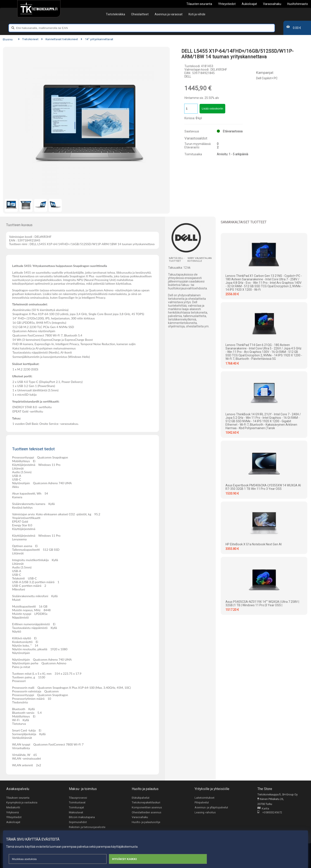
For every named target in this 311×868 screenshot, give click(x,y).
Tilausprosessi (78, 798)
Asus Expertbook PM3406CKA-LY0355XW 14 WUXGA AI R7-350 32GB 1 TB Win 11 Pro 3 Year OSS (263, 487)
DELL (188, 76)
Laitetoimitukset (205, 798)
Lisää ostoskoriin (212, 109)
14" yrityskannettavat (97, 39)
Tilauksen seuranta (18, 798)
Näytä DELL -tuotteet (177, 260)
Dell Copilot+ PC (267, 78)
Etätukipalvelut (141, 798)
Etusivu (8, 39)
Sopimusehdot (78, 822)
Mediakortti (13, 807)
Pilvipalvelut (202, 803)
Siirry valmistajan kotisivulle (200, 260)
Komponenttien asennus (147, 807)
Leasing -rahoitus (205, 812)
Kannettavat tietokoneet (60, 39)
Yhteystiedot (14, 817)
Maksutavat (76, 812)
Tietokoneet (28, 39)
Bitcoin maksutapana (82, 817)
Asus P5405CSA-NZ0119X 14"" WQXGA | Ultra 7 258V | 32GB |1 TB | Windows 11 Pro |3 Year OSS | (262, 603)
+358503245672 (270, 813)
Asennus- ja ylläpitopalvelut (211, 807)
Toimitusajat (76, 807)
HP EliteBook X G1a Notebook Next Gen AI (254, 544)
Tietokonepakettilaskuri (146, 803)
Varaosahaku (140, 817)
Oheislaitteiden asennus (147, 812)
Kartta (263, 809)
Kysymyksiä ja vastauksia (22, 803)
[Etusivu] (39, 9)
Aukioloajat (13, 822)
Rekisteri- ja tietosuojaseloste (87, 827)
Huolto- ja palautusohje (146, 822)
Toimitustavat (77, 803)
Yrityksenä (13, 812)
